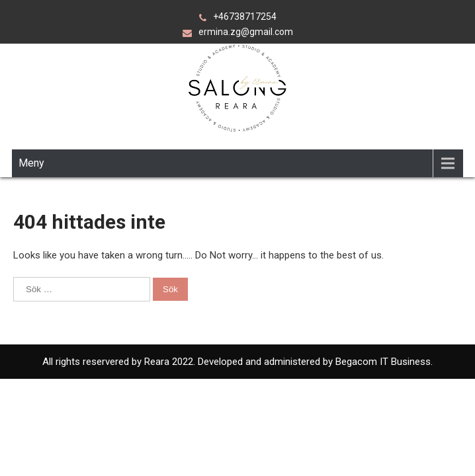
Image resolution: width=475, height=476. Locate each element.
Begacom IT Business (382, 362)
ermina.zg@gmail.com (246, 32)
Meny (31, 163)
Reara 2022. (171, 362)
